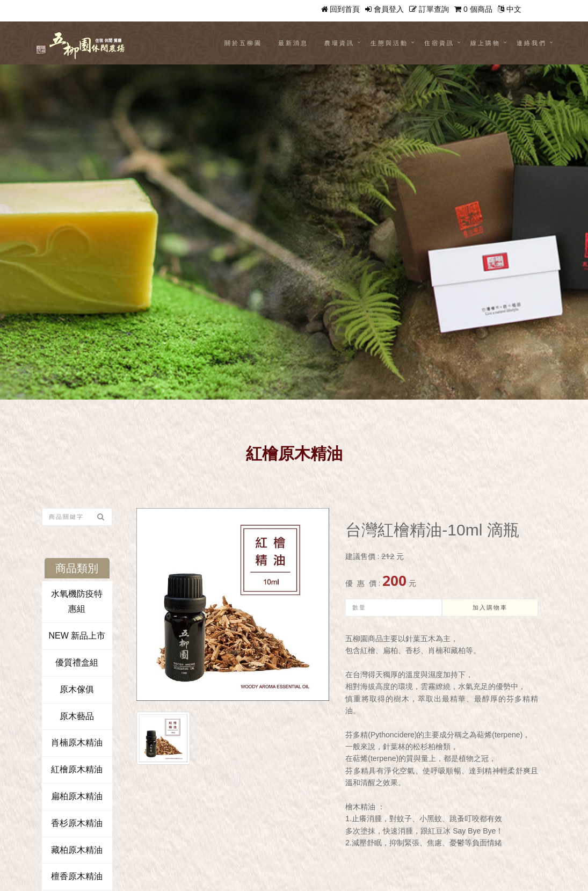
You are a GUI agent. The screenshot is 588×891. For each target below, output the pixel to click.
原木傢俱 (77, 689)
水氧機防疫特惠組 (77, 602)
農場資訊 (339, 43)
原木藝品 (77, 716)
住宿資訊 (439, 43)
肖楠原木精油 (77, 742)
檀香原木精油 (77, 876)
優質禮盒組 (77, 662)
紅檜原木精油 (77, 769)
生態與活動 (389, 43)
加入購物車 (490, 608)
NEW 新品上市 (77, 636)
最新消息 (293, 43)
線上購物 (485, 43)
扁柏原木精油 (77, 796)
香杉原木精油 (77, 823)
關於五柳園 (243, 43)
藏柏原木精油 (77, 850)
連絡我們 (532, 43)
